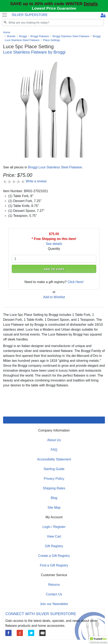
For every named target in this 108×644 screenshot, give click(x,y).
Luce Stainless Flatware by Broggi (34, 52)
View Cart (54, 536)
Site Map (54, 508)
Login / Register (54, 527)
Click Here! (75, 282)
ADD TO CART (54, 269)
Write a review (36, 181)
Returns (54, 585)
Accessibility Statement (54, 459)
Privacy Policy (54, 479)
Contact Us (54, 594)
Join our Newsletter (54, 604)
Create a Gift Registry (54, 556)
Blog (54, 498)
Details (91, 4)
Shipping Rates (54, 488)
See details (54, 244)
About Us (54, 440)
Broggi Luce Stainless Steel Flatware (55, 167)
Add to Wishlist (54, 297)
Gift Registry (54, 546)
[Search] (53, 23)
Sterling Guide (54, 469)
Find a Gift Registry (54, 565)
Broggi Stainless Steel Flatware (71, 36)
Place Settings (52, 40)
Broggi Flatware (40, 36)
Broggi (23, 36)
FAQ (54, 450)
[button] (99, 640)
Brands (11, 36)
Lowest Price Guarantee (54, 8)
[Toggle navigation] (5, 15)
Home (7, 32)
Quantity (54, 249)
